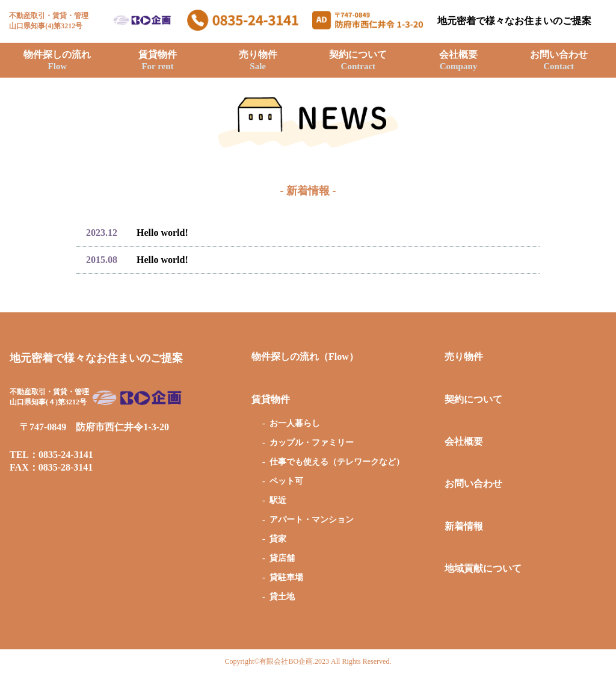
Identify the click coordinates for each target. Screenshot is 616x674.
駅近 (278, 500)
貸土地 (282, 597)
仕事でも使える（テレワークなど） (337, 462)
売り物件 (258, 60)
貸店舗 (282, 558)
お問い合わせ (559, 60)
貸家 (278, 539)
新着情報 (464, 526)
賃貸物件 (158, 60)
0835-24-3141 (66, 455)
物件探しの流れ (57, 60)
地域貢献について (483, 568)
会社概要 (458, 60)
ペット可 (286, 481)
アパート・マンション (312, 520)
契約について (358, 60)
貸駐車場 (286, 577)
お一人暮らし (295, 423)
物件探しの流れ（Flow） (305, 357)
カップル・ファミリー (312, 443)
